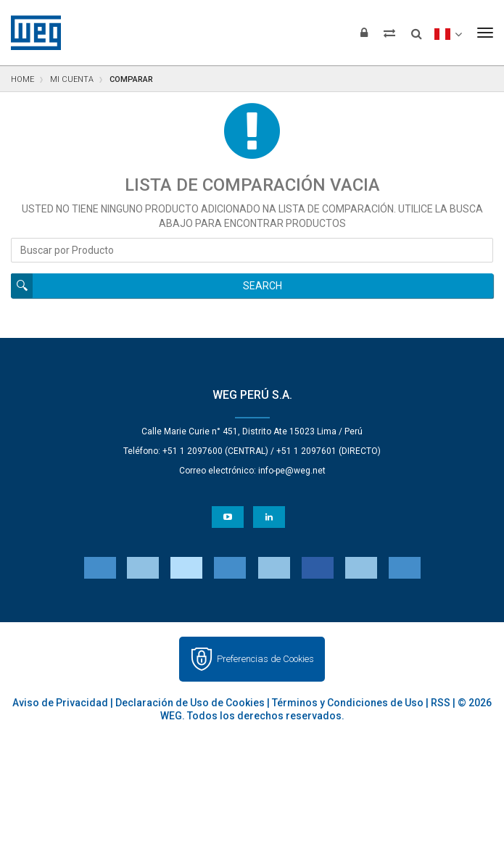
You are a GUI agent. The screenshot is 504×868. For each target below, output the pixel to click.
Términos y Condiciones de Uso (348, 703)
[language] (448, 33)
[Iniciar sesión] (364, 33)
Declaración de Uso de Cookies (190, 703)
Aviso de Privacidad (60, 703)
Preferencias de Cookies (265, 659)
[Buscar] (417, 29)
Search (263, 286)
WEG (31, 33)
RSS (441, 703)
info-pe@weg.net (292, 471)
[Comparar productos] (389, 33)
